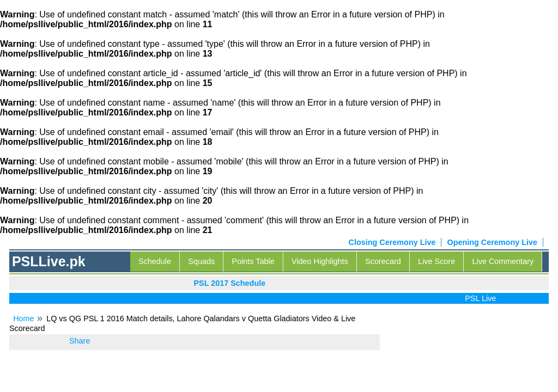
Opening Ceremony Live (492, 242)
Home (23, 318)
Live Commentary (503, 261)
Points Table (253, 261)
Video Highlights (320, 261)
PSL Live (483, 298)
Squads (201, 261)
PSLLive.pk (49, 261)
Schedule (155, 261)
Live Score (436, 261)
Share (80, 341)
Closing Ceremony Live (392, 242)
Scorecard (383, 261)
